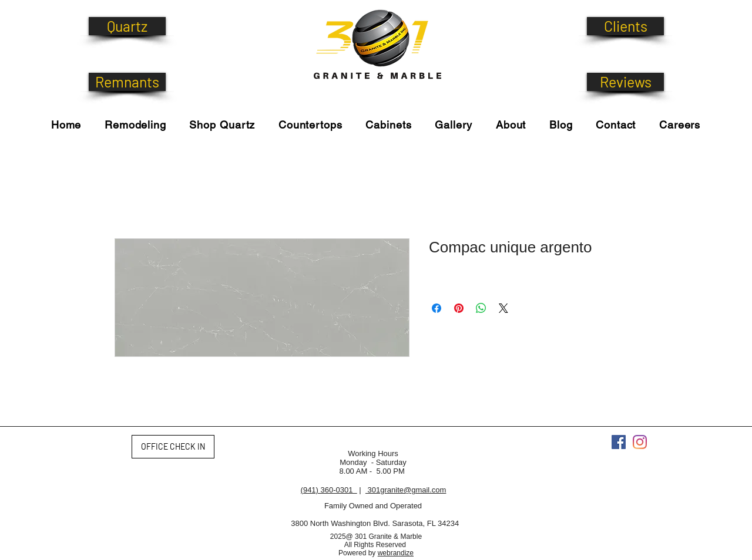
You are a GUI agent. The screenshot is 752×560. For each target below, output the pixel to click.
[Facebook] (619, 442)
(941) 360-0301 (329, 490)
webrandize (396, 553)
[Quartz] (127, 26)
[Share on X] (503, 308)
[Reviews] (625, 82)
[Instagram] (640, 442)
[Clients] (625, 26)
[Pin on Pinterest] (459, 308)
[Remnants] (127, 82)
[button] (222, 125)
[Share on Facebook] (437, 308)
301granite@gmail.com (406, 490)
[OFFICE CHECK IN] (173, 447)
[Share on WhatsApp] (481, 308)
